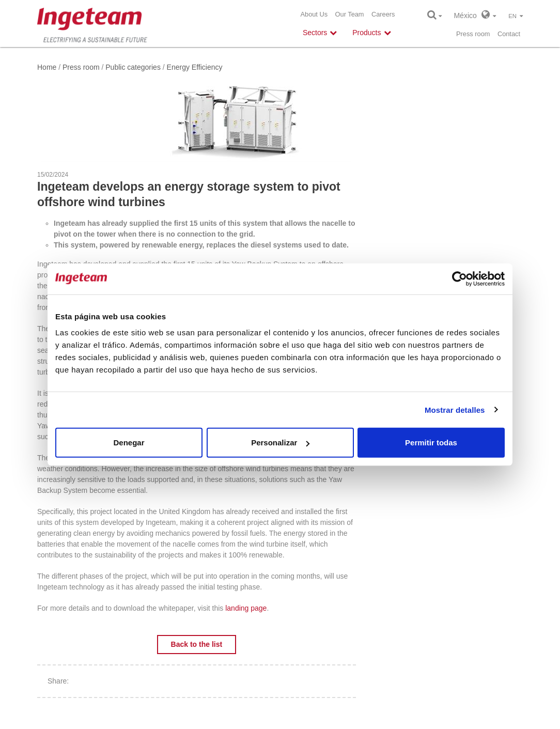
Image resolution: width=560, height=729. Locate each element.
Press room (473, 34)
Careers (383, 14)
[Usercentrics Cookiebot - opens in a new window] (460, 278)
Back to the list (197, 644)
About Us (314, 14)
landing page (246, 608)
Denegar (129, 443)
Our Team (350, 14)
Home (47, 67)
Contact (509, 34)
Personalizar (280, 443)
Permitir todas (431, 443)
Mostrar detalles (455, 409)
